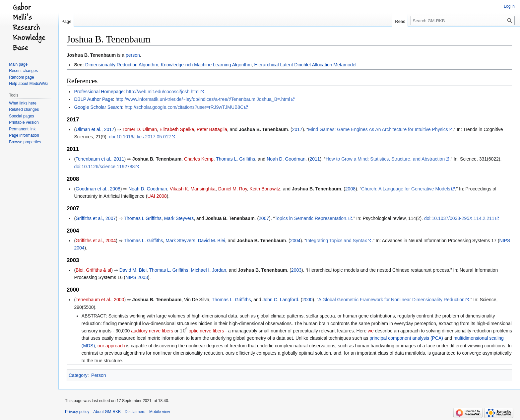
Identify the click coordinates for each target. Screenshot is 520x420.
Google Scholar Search (98, 107)
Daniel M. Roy (233, 189)
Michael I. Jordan (208, 270)
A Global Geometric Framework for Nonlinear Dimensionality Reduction (391, 300)
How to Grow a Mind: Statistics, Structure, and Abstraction (385, 159)
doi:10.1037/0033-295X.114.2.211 (459, 218)
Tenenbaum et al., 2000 (100, 300)
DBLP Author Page (93, 99)
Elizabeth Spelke (177, 129)
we (371, 331)
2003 (296, 270)
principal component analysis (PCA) (406, 338)
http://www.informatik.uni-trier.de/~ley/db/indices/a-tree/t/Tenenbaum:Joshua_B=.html (203, 99)
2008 (350, 189)
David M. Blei (211, 241)
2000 (307, 300)
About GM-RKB (107, 412)
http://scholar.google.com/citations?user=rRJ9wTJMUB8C (184, 107)
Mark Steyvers (179, 218)
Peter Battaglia (212, 129)
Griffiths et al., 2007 (96, 218)
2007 (264, 218)
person (133, 55)
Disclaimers (135, 412)
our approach (111, 346)
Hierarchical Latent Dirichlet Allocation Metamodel (305, 65)
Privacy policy (77, 412)
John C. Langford (280, 300)
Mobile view (160, 412)
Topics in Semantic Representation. (311, 218)
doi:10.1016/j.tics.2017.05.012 (140, 137)
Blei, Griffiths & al (93, 270)
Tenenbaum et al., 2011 (100, 159)
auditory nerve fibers (152, 331)
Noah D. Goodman (286, 159)
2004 (295, 241)
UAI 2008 (157, 196)
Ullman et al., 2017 (95, 129)
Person (98, 375)
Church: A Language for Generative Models (406, 189)
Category (78, 375)
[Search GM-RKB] (463, 21)
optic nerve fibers (206, 331)
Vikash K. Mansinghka (193, 189)
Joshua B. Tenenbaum (91, 55)
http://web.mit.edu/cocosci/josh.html (163, 92)
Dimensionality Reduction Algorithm (122, 65)
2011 (315, 159)
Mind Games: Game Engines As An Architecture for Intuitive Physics (378, 129)
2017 (297, 129)
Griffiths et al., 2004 (96, 241)
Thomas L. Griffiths (235, 159)
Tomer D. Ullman (140, 129)
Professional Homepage (99, 92)
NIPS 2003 (137, 277)
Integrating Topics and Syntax (336, 241)
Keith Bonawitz (265, 189)
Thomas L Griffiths (143, 218)
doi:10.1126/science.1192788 (104, 167)
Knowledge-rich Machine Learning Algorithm (206, 65)
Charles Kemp (199, 159)
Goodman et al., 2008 (98, 189)
